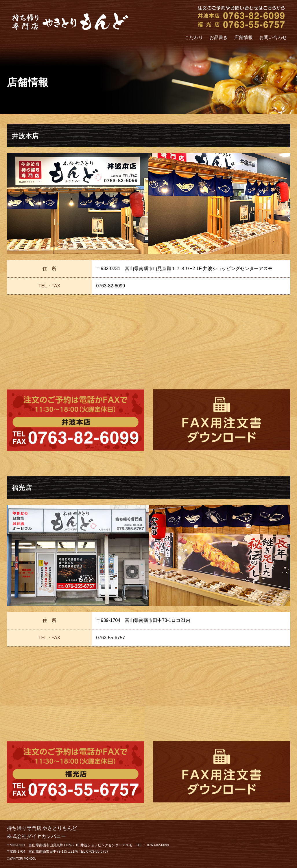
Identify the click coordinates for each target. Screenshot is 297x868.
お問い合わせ (273, 37)
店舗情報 (243, 37)
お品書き (219, 37)
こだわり (194, 37)
